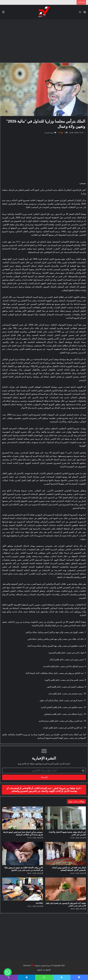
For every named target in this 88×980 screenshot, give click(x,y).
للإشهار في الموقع (44, 970)
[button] (8, 972)
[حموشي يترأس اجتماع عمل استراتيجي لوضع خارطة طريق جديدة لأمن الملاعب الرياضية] (23, 818)
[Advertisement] (43, 41)
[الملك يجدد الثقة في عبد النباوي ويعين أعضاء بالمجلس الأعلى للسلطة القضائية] (66, 854)
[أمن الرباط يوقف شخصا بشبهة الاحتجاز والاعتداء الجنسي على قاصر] (66, 818)
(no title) (39, 903)
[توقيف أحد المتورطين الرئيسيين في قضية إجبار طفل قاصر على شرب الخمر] (66, 889)
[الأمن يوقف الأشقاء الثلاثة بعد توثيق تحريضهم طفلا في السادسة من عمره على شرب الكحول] (23, 854)
